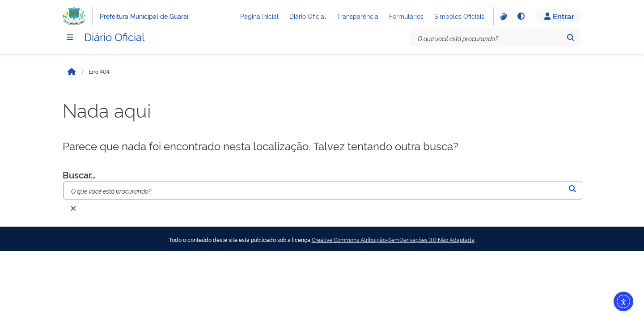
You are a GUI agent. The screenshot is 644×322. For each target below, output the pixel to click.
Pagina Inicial (259, 16)
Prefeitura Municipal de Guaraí (144, 16)
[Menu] (70, 37)
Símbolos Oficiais (459, 16)
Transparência (358, 16)
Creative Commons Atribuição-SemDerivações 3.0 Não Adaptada (393, 240)
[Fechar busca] (73, 208)
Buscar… (79, 174)
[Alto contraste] (521, 16)
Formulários (406, 16)
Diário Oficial (308, 16)
